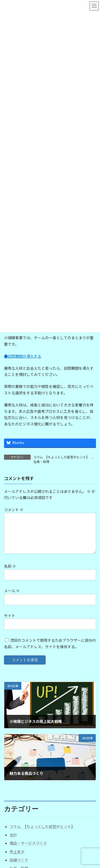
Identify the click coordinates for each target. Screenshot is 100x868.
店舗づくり (19, 860)
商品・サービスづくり (28, 843)
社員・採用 (41, 462)
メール (12, 591)
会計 (13, 835)
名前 (10, 566)
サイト (10, 616)
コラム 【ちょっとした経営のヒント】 (61, 457)
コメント (14, 510)
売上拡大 (17, 852)
